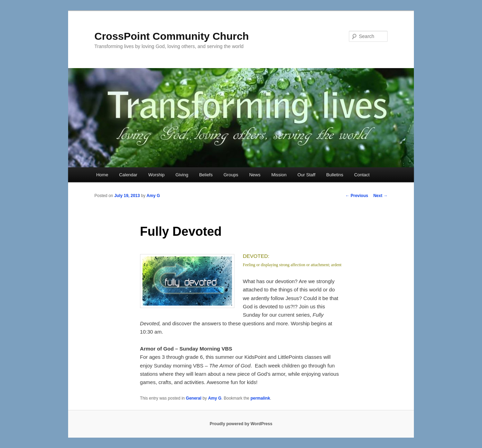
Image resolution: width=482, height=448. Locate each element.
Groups (231, 175)
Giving (182, 175)
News (255, 175)
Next (381, 196)
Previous (357, 196)
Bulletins (335, 175)
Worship (156, 175)
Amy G (153, 196)
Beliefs (206, 175)
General (194, 398)
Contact (362, 175)
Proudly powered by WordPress (241, 424)
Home (102, 175)
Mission (279, 175)
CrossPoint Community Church (172, 36)
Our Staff (306, 175)
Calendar (128, 175)
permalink (260, 398)
